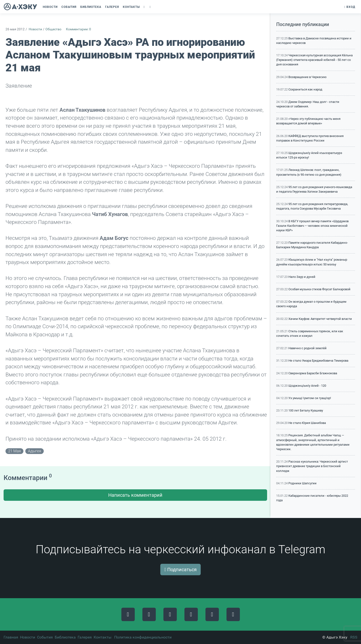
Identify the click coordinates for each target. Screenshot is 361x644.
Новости (35, 29)
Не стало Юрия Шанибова (307, 423)
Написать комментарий (135, 495)
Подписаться (180, 570)
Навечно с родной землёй (307, 348)
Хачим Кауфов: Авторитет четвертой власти (320, 319)
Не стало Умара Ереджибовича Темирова (318, 361)
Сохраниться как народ (305, 89)
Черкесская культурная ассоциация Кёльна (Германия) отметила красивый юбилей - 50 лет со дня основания (314, 60)
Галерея (85, 637)
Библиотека (65, 637)
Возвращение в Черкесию (307, 77)
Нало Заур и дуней (302, 277)
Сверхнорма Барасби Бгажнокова (313, 373)
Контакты (102, 637)
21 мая (14, 451)
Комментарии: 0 (78, 29)
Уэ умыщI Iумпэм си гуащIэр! (310, 398)
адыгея (35, 451)
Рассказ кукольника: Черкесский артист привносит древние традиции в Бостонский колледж (312, 466)
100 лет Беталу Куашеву (306, 410)
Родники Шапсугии (302, 483)
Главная (11, 637)
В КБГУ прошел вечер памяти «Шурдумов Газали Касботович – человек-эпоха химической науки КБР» (312, 226)
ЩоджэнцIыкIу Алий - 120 (307, 386)
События (45, 637)
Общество (53, 29)
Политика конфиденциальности (143, 637)
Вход (350, 7)
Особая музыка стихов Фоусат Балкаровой (319, 289)
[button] (145, 7)
